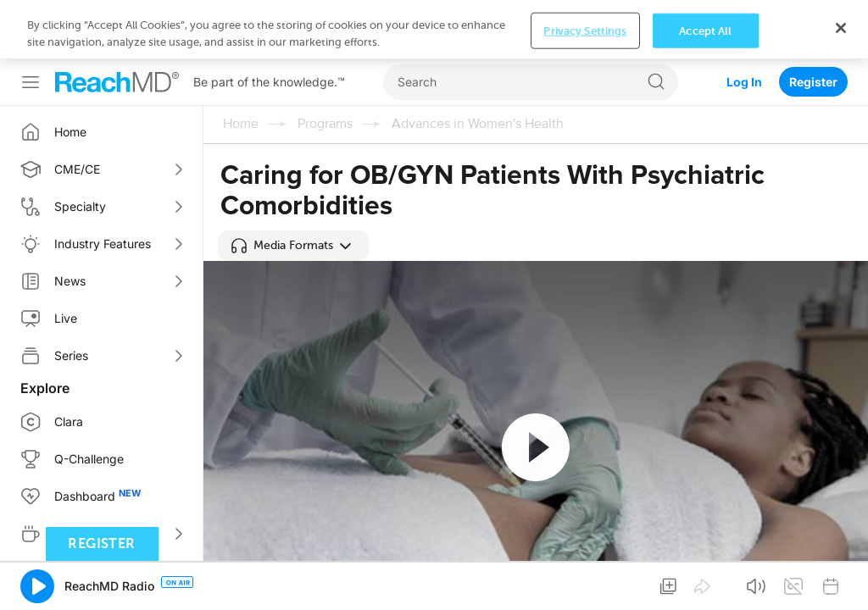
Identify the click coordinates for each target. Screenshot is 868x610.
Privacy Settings (585, 582)
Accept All (705, 582)
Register (813, 23)
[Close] (841, 579)
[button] (293, 246)
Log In (744, 23)
